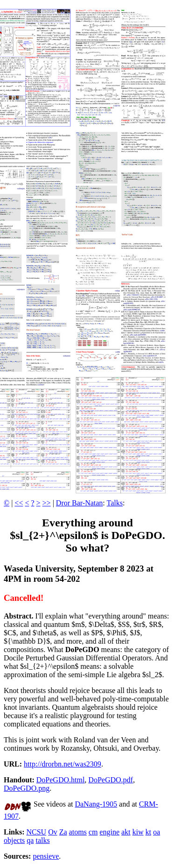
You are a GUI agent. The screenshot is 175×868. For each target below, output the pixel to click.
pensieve (46, 856)
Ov (53, 832)
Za (63, 832)
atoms (78, 832)
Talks (115, 503)
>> (47, 503)
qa (30, 840)
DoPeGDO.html (61, 780)
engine (109, 832)
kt (148, 832)
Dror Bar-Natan (80, 503)
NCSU (36, 832)
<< (19, 503)
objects (14, 840)
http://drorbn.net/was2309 (63, 764)
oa (157, 832)
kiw (138, 832)
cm (93, 832)
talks (42, 840)
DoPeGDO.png (27, 788)
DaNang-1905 (96, 804)
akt (126, 832)
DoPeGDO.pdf (111, 780)
